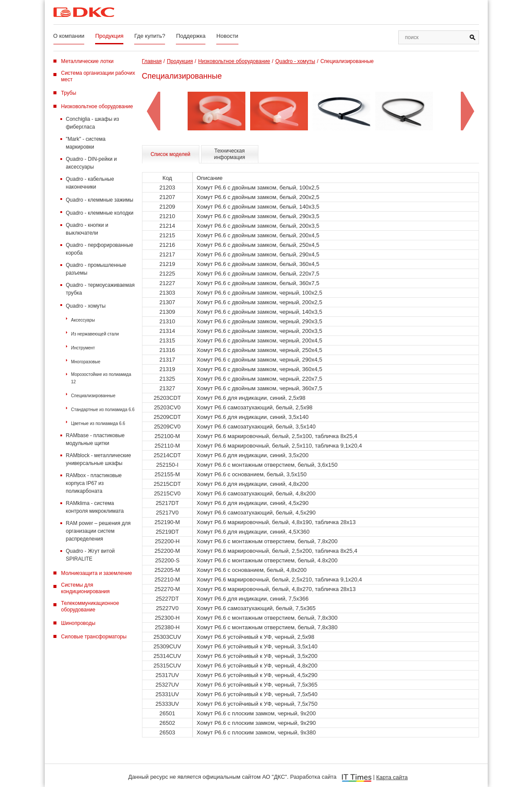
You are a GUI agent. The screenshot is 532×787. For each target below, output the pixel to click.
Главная (152, 61)
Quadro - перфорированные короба (100, 249)
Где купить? (150, 36)
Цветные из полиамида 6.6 (98, 423)
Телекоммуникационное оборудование (90, 606)
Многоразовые (86, 362)
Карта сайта (392, 777)
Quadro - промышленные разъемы (96, 269)
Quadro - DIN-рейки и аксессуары (91, 163)
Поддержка (191, 36)
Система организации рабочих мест (98, 76)
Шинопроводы (78, 623)
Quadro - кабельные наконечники (90, 183)
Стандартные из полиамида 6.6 (103, 410)
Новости (227, 36)
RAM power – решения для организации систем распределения (98, 531)
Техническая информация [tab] (230, 154)
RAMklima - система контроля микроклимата (95, 507)
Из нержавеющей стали (95, 334)
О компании (69, 36)
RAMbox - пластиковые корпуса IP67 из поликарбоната (94, 483)
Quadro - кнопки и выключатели (87, 229)
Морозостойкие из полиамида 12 (101, 378)
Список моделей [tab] (171, 154)
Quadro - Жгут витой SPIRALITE (91, 555)
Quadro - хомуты (86, 306)
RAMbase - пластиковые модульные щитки (95, 439)
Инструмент (83, 348)
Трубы (69, 93)
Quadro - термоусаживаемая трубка (100, 289)
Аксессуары (83, 320)
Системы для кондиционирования (86, 588)
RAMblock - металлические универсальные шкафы (99, 459)
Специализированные (93, 396)
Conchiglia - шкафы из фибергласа (93, 123)
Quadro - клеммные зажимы (100, 200)
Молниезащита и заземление (97, 573)
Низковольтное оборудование (97, 106)
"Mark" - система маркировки (86, 143)
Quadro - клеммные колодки (100, 213)
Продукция (109, 36)
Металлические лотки (88, 61)
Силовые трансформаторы (94, 637)
